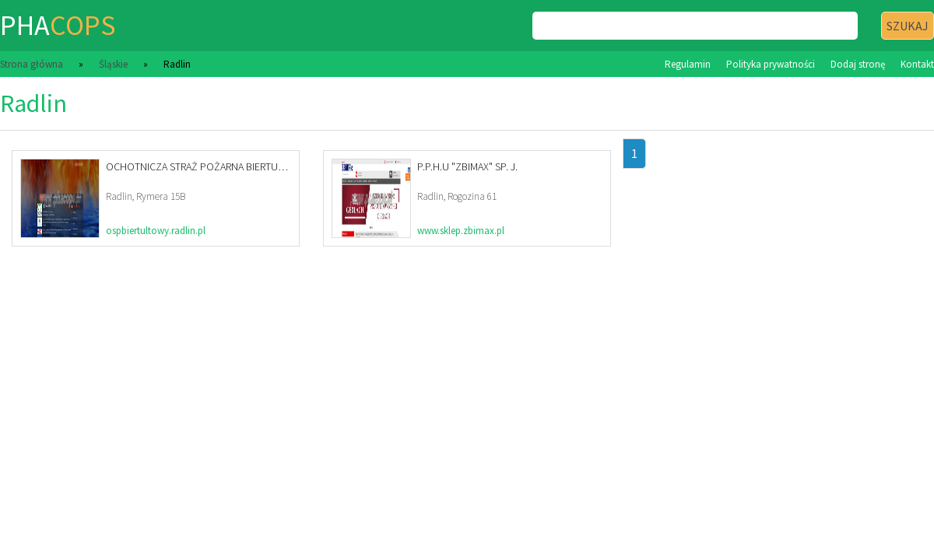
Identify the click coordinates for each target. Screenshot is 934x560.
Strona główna (32, 64)
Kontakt (917, 64)
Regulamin (688, 64)
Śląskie (113, 64)
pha (58, 25)
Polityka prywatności (771, 64)
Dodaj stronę (858, 64)
